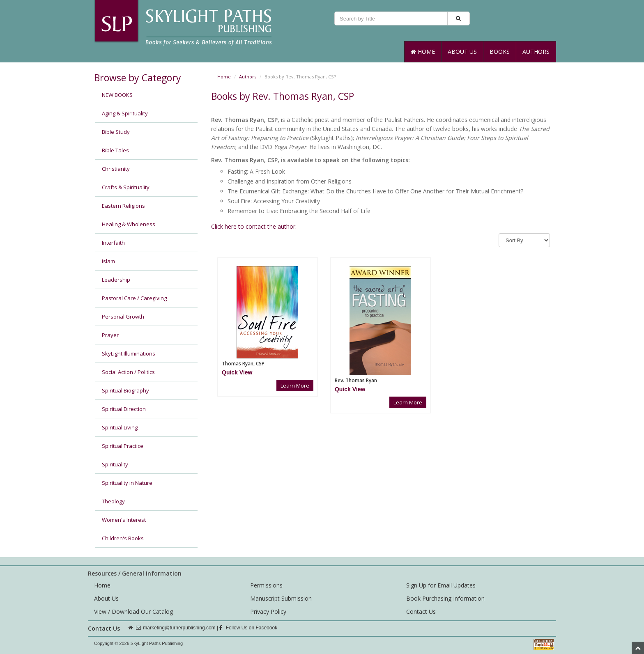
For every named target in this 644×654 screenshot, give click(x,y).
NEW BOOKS (117, 95)
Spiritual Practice (123, 446)
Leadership (116, 280)
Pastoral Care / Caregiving (134, 298)
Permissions (266, 585)
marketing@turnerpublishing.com (179, 628)
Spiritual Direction (124, 409)
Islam (108, 261)
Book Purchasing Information (445, 598)
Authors (536, 52)
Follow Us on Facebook (248, 628)
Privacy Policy (268, 612)
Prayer (110, 335)
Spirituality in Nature (127, 483)
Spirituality (115, 464)
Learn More (295, 386)
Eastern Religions (123, 206)
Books (500, 52)
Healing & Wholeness (129, 224)
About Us (462, 52)
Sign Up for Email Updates (441, 585)
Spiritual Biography (125, 390)
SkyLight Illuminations (129, 353)
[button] (237, 372)
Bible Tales (115, 150)
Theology (113, 501)
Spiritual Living (120, 427)
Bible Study (116, 132)
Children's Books (123, 538)
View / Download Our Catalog (133, 612)
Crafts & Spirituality (126, 187)
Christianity (116, 169)
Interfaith (113, 243)
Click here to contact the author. (254, 226)
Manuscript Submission (281, 598)
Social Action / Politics (128, 372)
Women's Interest (124, 520)
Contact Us (421, 612)
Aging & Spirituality (125, 113)
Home (423, 52)
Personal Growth (123, 317)
